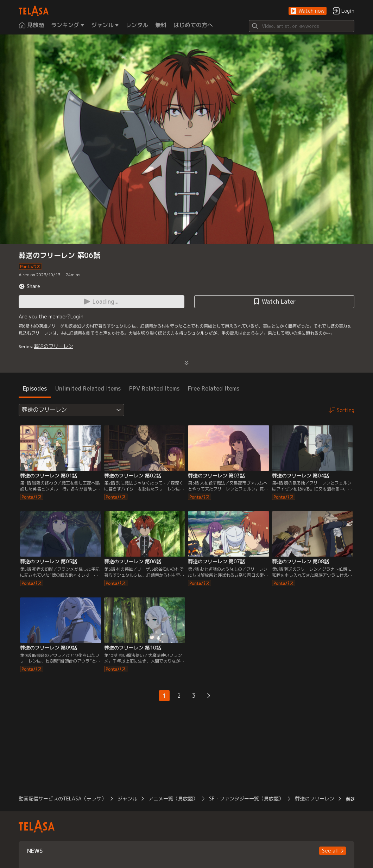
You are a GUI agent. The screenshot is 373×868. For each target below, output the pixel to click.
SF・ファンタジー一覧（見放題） (246, 799)
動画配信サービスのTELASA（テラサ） (62, 799)
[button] (308, 11)
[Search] (302, 26)
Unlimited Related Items (88, 388)
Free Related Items (214, 388)
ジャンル (127, 799)
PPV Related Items (154, 388)
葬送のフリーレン (53, 346)
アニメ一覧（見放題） (173, 799)
